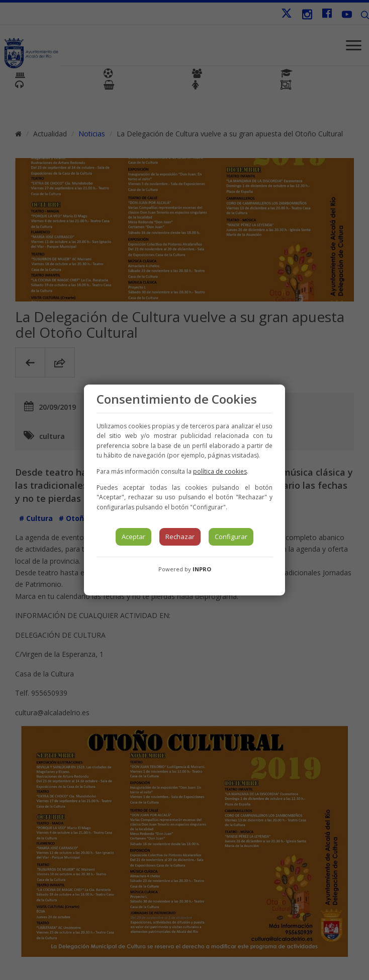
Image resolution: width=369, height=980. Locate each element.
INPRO (202, 569)
